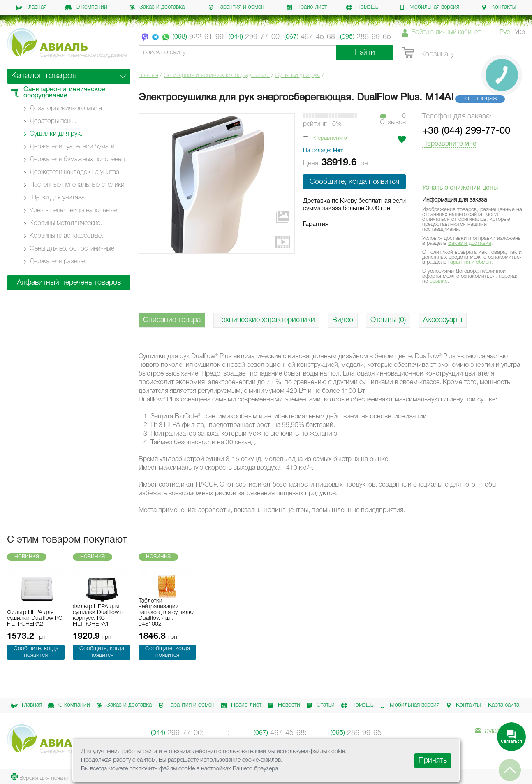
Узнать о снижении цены (460, 188)
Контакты (498, 7)
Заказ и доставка (157, 7)
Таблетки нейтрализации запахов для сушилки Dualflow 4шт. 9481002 (167, 613)
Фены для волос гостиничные (72, 249)
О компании (86, 7)
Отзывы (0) (388, 320)
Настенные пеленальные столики (77, 185)
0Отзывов (393, 119)
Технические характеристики (266, 320)
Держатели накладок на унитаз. (75, 172)
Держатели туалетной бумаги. (73, 147)
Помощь (362, 7)
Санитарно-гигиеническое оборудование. (217, 75)
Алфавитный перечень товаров (69, 283)
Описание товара (172, 320)
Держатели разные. (58, 262)
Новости (282, 705)
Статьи (319, 705)
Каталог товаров (44, 76)
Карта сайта (504, 705)
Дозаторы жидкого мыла (66, 109)
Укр (520, 32)
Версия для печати (40, 777)
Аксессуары (443, 320)
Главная (31, 7)
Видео (343, 320)
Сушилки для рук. (298, 75)
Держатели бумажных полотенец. (78, 160)
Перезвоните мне (449, 144)
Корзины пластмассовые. (66, 236)
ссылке (439, 281)
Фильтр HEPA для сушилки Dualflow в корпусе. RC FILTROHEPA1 (98, 616)
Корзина (425, 53)
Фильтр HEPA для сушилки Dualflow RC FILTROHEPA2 (35, 618)
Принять (433, 761)
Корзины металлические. (66, 223)
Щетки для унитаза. (58, 198)
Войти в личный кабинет (446, 32)
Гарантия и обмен (236, 7)
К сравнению (330, 138)
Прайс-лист (306, 7)
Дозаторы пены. (53, 121)
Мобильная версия (429, 7)
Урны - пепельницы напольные (73, 211)
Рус (505, 32)
